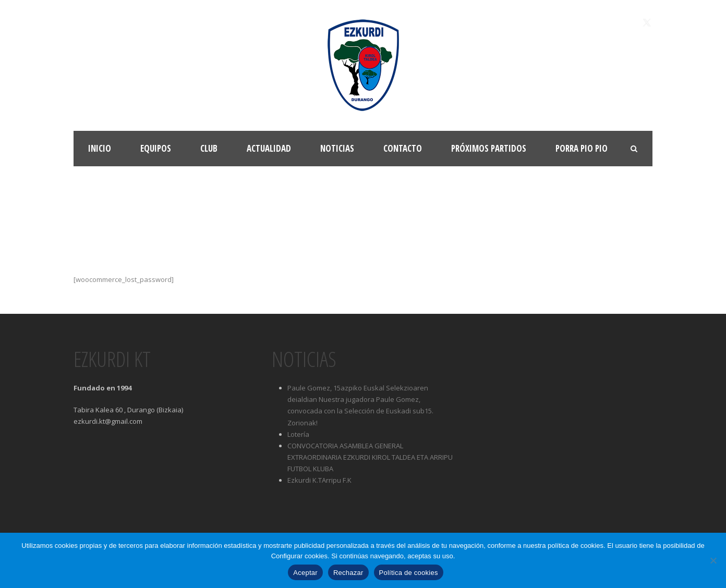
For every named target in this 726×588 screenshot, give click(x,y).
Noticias (337, 148)
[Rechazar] (713, 560)
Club (209, 148)
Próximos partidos (489, 148)
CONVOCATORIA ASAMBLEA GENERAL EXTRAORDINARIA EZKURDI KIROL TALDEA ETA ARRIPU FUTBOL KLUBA (370, 457)
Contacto (403, 148)
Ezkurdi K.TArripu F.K (319, 480)
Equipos (156, 148)
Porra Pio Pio (582, 148)
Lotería (298, 434)
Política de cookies (409, 573)
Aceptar (305, 573)
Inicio (100, 148)
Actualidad (269, 148)
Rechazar (348, 573)
